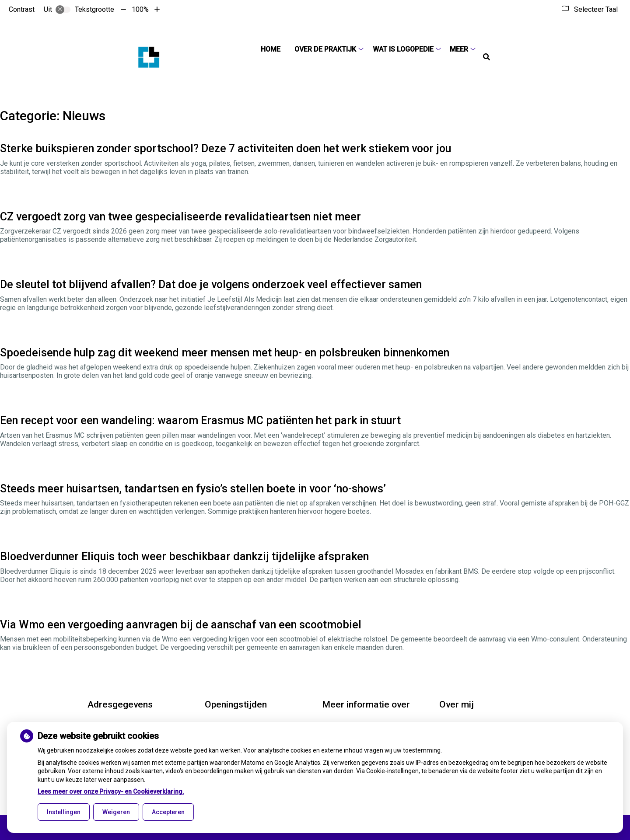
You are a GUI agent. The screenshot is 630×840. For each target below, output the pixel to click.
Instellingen (64, 812)
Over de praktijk (325, 49)
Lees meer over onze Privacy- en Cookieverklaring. (111, 791)
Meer (459, 49)
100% (140, 9)
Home (271, 49)
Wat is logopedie (403, 49)
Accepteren (168, 812)
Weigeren (116, 812)
